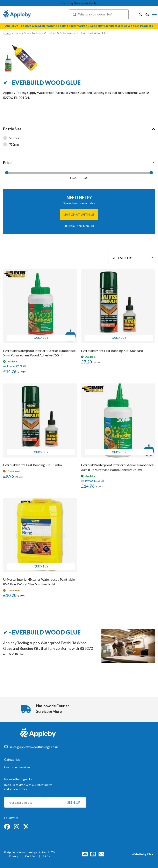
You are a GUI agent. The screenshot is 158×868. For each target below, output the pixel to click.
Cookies (30, 856)
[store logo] (17, 14)
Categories (12, 759)
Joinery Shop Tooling (28, 33)
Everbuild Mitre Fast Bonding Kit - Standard (112, 351)
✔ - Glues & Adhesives (59, 33)
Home (7, 33)
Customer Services (17, 767)
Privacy (13, 856)
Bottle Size (12, 129)
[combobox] (99, 14)
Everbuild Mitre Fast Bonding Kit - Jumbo (33, 465)
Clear (150, 854)
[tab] (79, 139)
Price (7, 163)
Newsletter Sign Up (18, 779)
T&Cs (46, 856)
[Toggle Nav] (154, 14)
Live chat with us (79, 214)
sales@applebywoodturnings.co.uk (34, 747)
